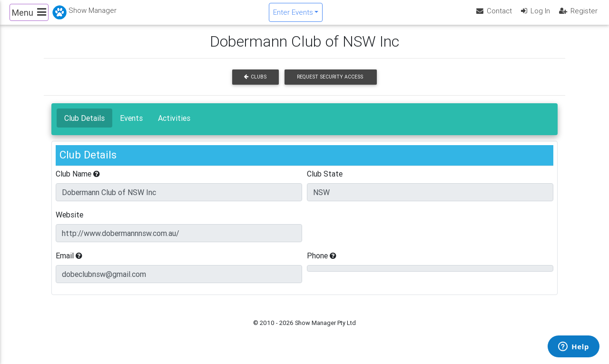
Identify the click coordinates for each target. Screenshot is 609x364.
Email (69, 263)
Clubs (255, 85)
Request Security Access (330, 85)
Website (69, 222)
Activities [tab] (174, 126)
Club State (325, 181)
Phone (322, 263)
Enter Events (293, 16)
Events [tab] (131, 126)
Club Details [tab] (84, 126)
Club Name (78, 181)
